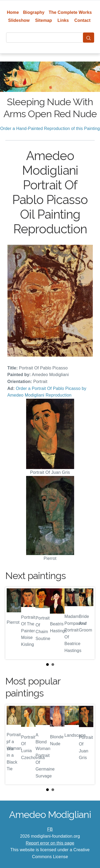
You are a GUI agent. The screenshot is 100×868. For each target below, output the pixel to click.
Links (63, 20)
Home (13, 12)
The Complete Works (70, 12)
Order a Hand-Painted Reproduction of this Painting (50, 129)
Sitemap (44, 20)
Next (86, 623)
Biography (34, 12)
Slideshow (19, 20)
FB (50, 829)
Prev (14, 623)
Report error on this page (50, 843)
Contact (83, 20)
